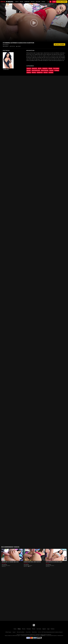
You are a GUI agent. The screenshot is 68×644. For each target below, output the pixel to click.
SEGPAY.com (43, 636)
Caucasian (51, 72)
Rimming (34, 72)
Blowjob (50, 68)
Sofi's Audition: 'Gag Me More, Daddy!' (54, 562)
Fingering (29, 72)
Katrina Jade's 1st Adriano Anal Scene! (10, 562)
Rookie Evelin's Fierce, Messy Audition (32, 562)
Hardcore (29, 68)
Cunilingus (57, 70)
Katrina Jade (6, 69)
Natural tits (34, 68)
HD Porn (46, 72)
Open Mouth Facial (36, 70)
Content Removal (60, 636)
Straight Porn (40, 72)
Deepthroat (45, 68)
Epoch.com (11, 636)
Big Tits (40, 68)
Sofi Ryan (48, 563)
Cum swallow (56, 68)
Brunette (29, 70)
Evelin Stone (26, 563)
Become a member (62, 2)
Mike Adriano (4, 565)
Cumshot (51, 70)
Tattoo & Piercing (45, 70)
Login (54, 2)
